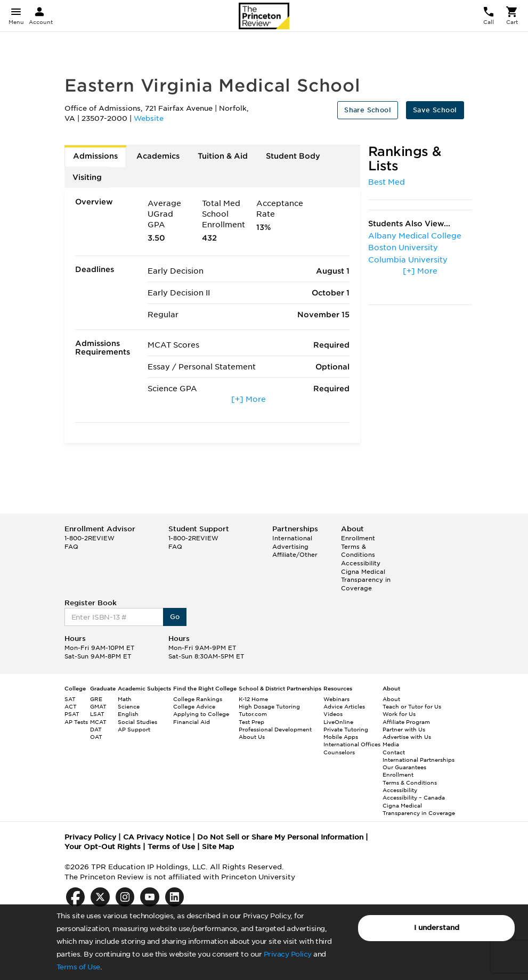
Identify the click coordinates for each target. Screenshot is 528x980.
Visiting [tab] (87, 177)
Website (149, 118)
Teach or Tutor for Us (412, 706)
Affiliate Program (406, 722)
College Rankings (198, 699)
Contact (394, 752)
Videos (333, 714)
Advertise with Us (407, 737)
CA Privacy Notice (157, 837)
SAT (70, 699)
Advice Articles (344, 706)
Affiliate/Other (295, 555)
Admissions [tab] (95, 156)
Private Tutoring (346, 729)
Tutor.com (253, 714)
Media (391, 744)
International (292, 538)
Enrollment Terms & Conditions (358, 546)
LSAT (97, 714)
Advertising (290, 547)
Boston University (403, 248)
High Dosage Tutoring (269, 706)
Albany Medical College (415, 236)
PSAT (72, 714)
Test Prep (251, 722)
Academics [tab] (158, 156)
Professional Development (275, 729)
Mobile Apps (341, 737)
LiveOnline (338, 722)
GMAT (98, 706)
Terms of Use (78, 967)
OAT (96, 737)
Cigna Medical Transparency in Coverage (366, 580)
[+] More (249, 399)
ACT (71, 706)
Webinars (336, 699)
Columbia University (408, 260)
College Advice (194, 706)
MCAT (98, 722)
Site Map (218, 847)
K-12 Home (253, 699)
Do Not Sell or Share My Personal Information (280, 837)
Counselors (339, 752)
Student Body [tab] (293, 156)
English (128, 714)
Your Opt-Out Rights (103, 847)
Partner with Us (404, 729)
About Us (252, 737)
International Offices (352, 744)
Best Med (387, 182)
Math (125, 699)
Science (129, 706)
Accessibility (361, 563)
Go (175, 617)
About (391, 699)
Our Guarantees (404, 767)
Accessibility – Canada (414, 797)
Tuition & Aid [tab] (223, 156)
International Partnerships (419, 760)
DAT (96, 729)
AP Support (134, 729)
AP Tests (76, 722)
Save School (435, 110)
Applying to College (201, 714)
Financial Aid (192, 722)
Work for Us (399, 714)
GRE (96, 699)
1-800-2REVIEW (90, 538)
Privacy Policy (288, 954)
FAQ (71, 547)
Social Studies (137, 722)
